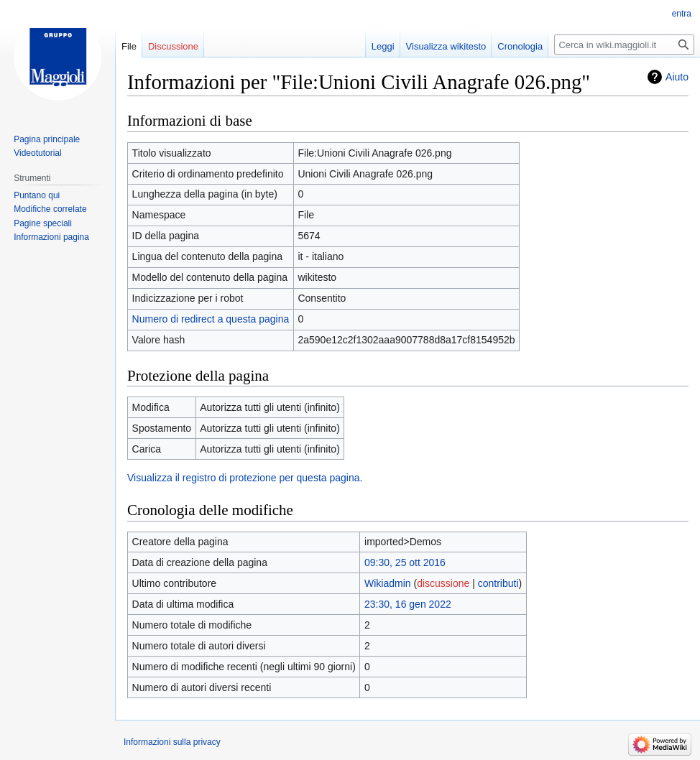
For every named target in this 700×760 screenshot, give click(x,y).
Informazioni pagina (51, 237)
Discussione (173, 46)
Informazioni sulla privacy (172, 742)
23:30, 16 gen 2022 (408, 604)
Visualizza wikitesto (446, 46)
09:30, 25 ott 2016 (405, 562)
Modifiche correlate (50, 209)
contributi (498, 583)
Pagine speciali (43, 223)
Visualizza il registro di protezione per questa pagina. (245, 478)
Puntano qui (37, 195)
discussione (443, 583)
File (129, 46)
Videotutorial (38, 153)
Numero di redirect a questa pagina (211, 319)
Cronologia (520, 46)
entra (682, 14)
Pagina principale (47, 139)
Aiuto (677, 77)
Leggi (383, 46)
